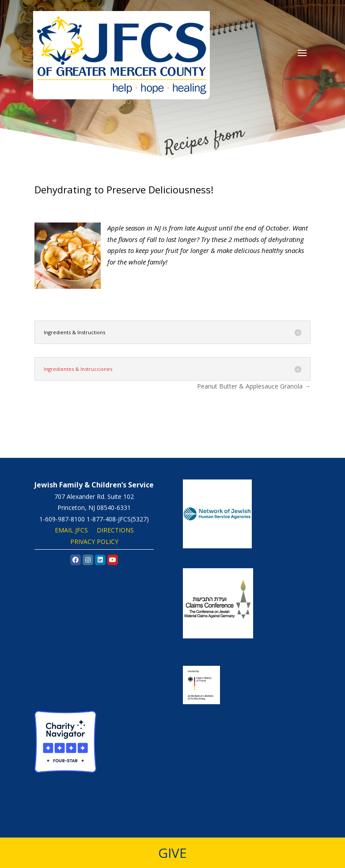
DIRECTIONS (115, 530)
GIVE (172, 853)
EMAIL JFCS (71, 530)
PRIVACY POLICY (94, 542)
